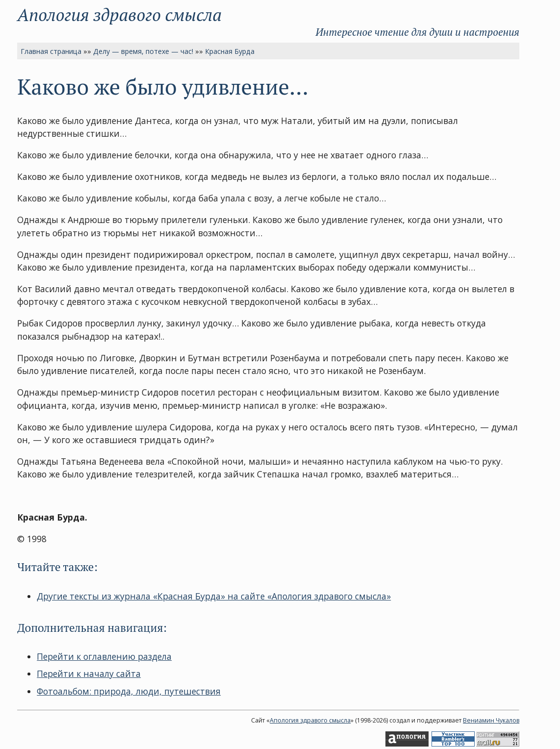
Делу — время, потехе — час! (143, 51)
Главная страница (51, 51)
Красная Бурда (230, 51)
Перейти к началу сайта (89, 674)
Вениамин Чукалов (491, 720)
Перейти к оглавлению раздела (104, 656)
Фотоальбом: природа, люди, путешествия (129, 691)
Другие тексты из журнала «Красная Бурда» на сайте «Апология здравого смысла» (214, 596)
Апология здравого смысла (119, 14)
